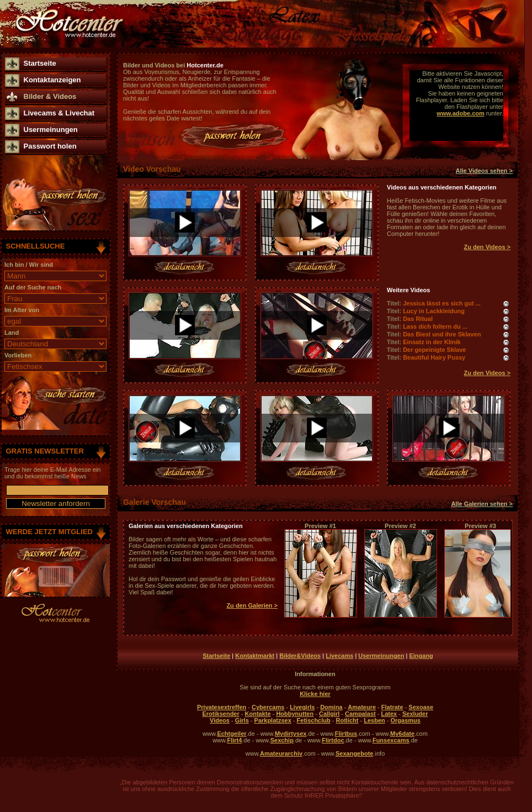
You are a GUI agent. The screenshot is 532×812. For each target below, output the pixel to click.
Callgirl (329, 714)
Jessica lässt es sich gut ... (442, 303)
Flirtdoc (333, 740)
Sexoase (421, 707)
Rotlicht (347, 720)
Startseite (40, 63)
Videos (220, 720)
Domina (331, 707)
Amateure (362, 707)
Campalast (360, 714)
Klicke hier (315, 694)
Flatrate (392, 707)
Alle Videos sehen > (484, 171)
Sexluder (415, 714)
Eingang (421, 656)
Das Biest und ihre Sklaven (442, 334)
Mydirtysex (291, 734)
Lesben (374, 720)
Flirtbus (346, 734)
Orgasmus (406, 720)
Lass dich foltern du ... (435, 326)
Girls (242, 720)
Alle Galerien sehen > (482, 504)
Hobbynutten (295, 714)
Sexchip (282, 740)
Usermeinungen (51, 130)
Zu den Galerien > (252, 605)
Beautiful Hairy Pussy (434, 357)
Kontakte (258, 714)
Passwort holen (50, 146)
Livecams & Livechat (59, 113)
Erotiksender (221, 714)
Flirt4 (234, 740)
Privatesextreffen (222, 707)
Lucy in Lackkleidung (434, 311)
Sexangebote (354, 753)
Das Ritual (418, 319)
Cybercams (268, 707)
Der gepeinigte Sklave (434, 350)
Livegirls (302, 707)
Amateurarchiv (281, 753)
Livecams (339, 656)
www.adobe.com (460, 113)
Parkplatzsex (273, 720)
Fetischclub (314, 720)
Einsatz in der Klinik (432, 342)
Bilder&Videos (300, 656)
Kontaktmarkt (255, 656)
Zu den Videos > (487, 247)
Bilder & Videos (50, 96)
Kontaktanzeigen (52, 80)
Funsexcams (391, 740)
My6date (402, 734)
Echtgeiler (232, 734)
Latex (389, 714)
